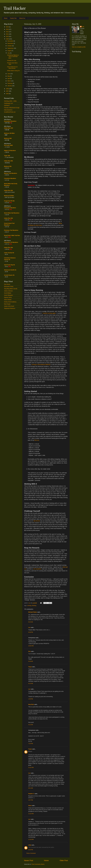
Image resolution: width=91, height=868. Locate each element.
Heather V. (31, 794)
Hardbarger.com (9, 103)
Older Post (64, 860)
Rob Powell (7, 304)
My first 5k (37, 521)
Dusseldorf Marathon (10, 121)
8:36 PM (31, 850)
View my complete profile (79, 47)
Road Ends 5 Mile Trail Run (12, 235)
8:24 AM (31, 622)
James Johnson (8, 291)
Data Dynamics (8, 110)
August (10, 51)
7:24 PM (31, 744)
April (9, 78)
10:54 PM (31, 646)
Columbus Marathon (10, 178)
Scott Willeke (8, 293)
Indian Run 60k (8, 190)
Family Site (13, 18)
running (29, 605)
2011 (8, 34)
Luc (29, 627)
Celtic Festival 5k (9, 253)
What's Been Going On (13, 71)
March (9, 81)
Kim (29, 651)
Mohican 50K (8, 138)
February (10, 83)
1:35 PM (31, 699)
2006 (8, 94)
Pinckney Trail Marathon (11, 230)
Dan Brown (7, 284)
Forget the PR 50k (9, 201)
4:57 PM (31, 800)
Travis (30, 749)
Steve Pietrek (8, 300)
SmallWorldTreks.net (10, 112)
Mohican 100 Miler (9, 133)
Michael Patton (33, 612)
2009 (8, 39)
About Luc (22, 18)
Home (6, 18)
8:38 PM (31, 632)
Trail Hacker (15, 8)
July (9, 53)
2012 (8, 32)
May (9, 76)
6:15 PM (31, 683)
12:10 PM (31, 814)
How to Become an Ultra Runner (12, 68)
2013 (8, 29)
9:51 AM (31, 788)
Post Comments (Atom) (38, 864)
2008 (8, 89)
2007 (8, 91)
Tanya (30, 667)
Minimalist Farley (9, 286)
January (10, 86)
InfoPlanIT (7, 105)
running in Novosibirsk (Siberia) (41, 364)
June (9, 74)
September (11, 48)
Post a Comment (31, 853)
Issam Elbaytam (8, 295)
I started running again (49, 313)
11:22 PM (31, 767)
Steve (30, 806)
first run (37, 440)
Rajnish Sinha (8, 297)
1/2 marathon (37, 569)
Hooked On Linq (12, 60)
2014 (8, 27)
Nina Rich (31, 704)
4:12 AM (31, 725)
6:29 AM (31, 661)
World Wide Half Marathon (12, 213)
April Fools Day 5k (9, 265)
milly (30, 845)
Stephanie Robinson (10, 308)
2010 (8, 36)
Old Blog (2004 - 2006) (10, 101)
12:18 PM (31, 839)
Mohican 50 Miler (9, 196)
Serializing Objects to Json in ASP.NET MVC (13, 57)
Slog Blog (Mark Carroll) (11, 289)
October (10, 46)
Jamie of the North (9, 306)
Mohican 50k (8, 166)
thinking (34, 605)
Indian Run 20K (9, 128)
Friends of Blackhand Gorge (12, 108)
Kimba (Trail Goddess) (10, 302)
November (10, 43)
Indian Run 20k (8, 248)
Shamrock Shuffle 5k (10, 270)
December (10, 41)
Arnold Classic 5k (9, 275)
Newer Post (29, 860)
